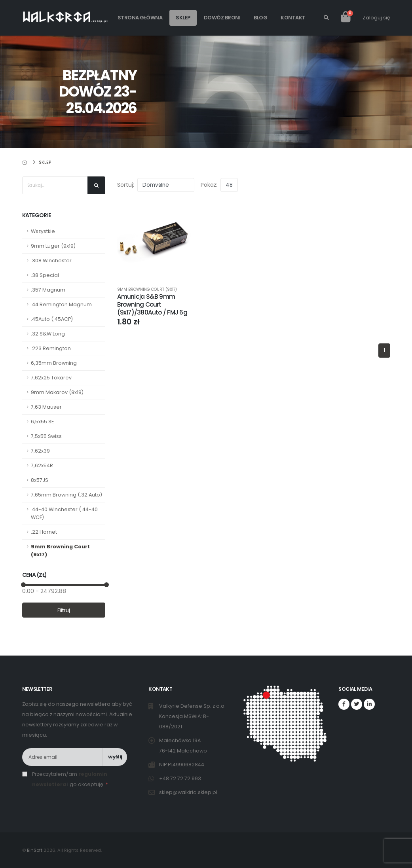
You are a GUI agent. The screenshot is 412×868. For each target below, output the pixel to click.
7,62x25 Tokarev (51, 378)
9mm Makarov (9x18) (57, 392)
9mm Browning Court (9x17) (60, 551)
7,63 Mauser (46, 407)
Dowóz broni (222, 18)
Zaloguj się (376, 18)
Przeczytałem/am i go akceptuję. (70, 779)
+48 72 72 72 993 (181, 778)
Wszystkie (43, 231)
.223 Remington (51, 348)
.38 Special (45, 275)
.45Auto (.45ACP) (52, 319)
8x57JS (40, 480)
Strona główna (140, 18)
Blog (260, 18)
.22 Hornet (44, 532)
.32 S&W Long (48, 334)
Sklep (183, 18)
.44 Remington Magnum (61, 304)
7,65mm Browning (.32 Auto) (66, 495)
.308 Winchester (51, 261)
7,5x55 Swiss (46, 436)
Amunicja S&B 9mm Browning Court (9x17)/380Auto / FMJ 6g (152, 304)
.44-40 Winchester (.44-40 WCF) (64, 513)
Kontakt (293, 18)
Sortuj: (126, 185)
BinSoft (35, 850)
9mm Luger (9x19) (53, 246)
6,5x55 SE (42, 422)
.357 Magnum (48, 290)
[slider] (23, 585)
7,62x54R (42, 465)
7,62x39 (40, 451)
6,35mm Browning (54, 363)
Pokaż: (209, 185)
